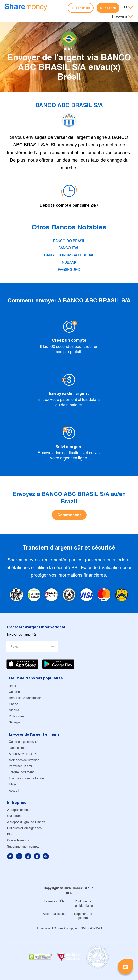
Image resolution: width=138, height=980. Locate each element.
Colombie (16, 692)
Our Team (14, 816)
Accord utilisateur (55, 914)
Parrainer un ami (20, 766)
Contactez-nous (18, 841)
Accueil (14, 791)
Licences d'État (55, 902)
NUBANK (69, 263)
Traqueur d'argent (21, 772)
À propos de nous (19, 810)
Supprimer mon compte (23, 847)
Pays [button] (14, 647)
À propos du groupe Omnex (26, 822)
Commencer (69, 515)
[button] (122, 17)
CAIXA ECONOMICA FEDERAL (69, 255)
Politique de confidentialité (83, 904)
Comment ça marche (23, 742)
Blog (10, 834)
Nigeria (14, 710)
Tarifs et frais (18, 748)
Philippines (17, 716)
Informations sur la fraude (26, 778)
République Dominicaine (26, 698)
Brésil (13, 686)
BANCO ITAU (69, 248)
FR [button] (125, 8)
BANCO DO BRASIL (69, 241)
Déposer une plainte (83, 916)
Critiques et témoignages (24, 828)
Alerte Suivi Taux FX (23, 754)
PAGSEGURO (69, 270)
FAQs (13, 785)
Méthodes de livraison (24, 760)
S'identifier (81, 8)
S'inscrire (108, 8)
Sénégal (15, 723)
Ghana (14, 704)
